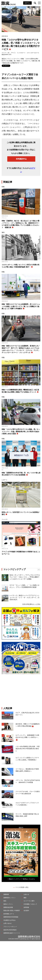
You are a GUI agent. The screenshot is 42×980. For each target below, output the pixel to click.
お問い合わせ (8, 923)
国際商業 (6, 894)
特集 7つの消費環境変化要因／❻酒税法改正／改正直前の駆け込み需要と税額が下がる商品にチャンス (20, 391)
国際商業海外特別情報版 (11, 917)
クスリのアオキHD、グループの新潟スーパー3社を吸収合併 (28, 793)
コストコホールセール (33, 53)
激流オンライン (7, 59)
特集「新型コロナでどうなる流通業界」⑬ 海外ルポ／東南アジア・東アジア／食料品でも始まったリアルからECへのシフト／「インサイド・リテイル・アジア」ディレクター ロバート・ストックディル (21, 349)
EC (9, 53)
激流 (5, 901)
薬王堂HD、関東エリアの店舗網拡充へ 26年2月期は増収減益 (28, 725)
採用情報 (26, 907)
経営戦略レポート (9, 914)
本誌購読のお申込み (10, 920)
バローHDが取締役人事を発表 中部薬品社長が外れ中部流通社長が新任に (28, 749)
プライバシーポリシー (10, 927)
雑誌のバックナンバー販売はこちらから (22, 879)
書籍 (25, 898)
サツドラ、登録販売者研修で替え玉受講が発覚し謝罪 (27, 815)
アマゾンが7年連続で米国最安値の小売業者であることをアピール (21, 553)
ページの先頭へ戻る (22, 887)
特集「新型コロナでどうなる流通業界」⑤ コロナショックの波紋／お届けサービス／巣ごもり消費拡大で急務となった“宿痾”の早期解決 (21, 306)
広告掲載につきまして (30, 904)
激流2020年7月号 (6, 54)
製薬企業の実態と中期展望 (12, 911)
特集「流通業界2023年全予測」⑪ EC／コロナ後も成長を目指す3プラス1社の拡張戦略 (21, 474)
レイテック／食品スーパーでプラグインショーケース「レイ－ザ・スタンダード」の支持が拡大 (24, 597)
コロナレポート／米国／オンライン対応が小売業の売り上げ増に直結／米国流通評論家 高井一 (20, 266)
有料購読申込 (21, 159)
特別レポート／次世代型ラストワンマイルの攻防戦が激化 (20, 513)
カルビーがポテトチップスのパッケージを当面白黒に (27, 804)
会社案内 (26, 911)
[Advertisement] (21, 691)
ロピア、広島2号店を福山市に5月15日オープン (27, 714)
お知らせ (26, 894)
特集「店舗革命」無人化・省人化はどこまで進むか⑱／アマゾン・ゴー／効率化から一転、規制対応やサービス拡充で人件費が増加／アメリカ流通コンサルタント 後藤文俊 (20, 224)
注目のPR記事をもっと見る (31, 604)
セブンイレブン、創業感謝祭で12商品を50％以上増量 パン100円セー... (27, 736)
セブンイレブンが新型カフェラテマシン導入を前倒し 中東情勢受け (27, 759)
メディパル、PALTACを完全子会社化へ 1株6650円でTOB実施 (28, 781)
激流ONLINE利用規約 (10, 930)
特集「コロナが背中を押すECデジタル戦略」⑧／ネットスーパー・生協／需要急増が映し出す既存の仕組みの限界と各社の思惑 (21, 431)
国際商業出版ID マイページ (12, 933)
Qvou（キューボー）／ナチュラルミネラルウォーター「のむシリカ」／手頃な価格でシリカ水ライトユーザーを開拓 (25, 577)
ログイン (27, 3)
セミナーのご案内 (29, 901)
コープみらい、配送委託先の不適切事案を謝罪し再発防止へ (27, 770)
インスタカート (21, 53)
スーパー (4, 53)
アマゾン (13, 53)
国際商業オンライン (10, 898)
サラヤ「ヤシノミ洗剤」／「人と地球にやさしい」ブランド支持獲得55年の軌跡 (24, 586)
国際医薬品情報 (8, 907)
